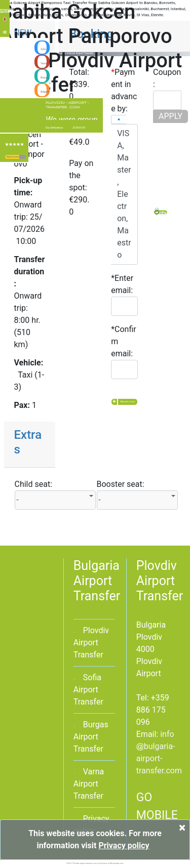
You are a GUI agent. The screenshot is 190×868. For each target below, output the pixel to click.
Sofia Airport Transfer (88, 690)
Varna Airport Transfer (89, 784)
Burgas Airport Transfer (91, 737)
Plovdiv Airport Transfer (91, 643)
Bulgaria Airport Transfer (97, 581)
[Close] (182, 828)
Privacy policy (124, 845)
